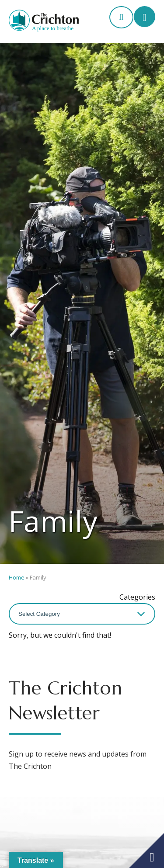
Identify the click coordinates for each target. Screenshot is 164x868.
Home (17, 577)
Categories (137, 597)
